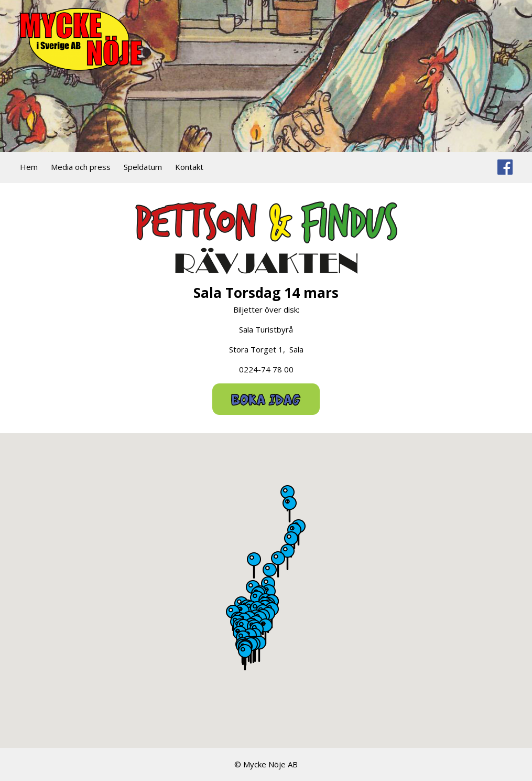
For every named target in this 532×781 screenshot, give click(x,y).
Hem (29, 167)
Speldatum (143, 167)
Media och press (81, 167)
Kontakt (189, 167)
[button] (278, 564)
